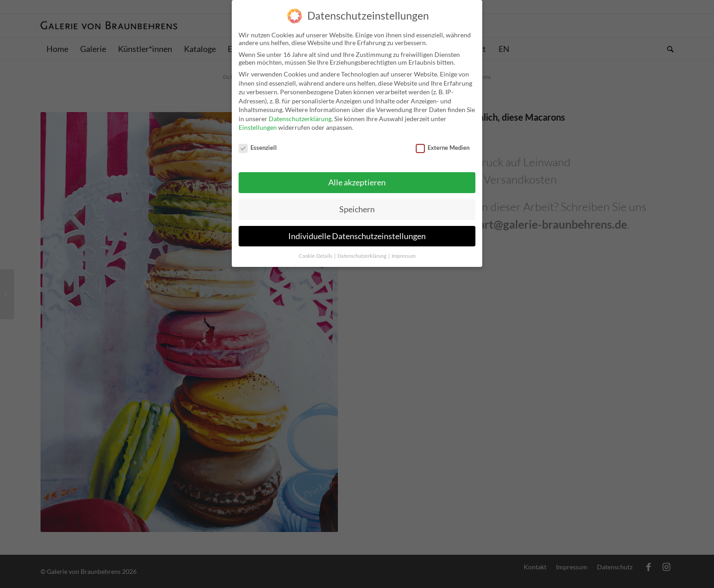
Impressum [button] (404, 251)
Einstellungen (258, 122)
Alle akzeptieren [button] (357, 177)
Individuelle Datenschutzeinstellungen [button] (357, 231)
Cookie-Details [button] (316, 251)
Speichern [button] (357, 204)
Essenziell (258, 142)
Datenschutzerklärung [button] (362, 251)
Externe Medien (443, 142)
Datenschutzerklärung (300, 113)
